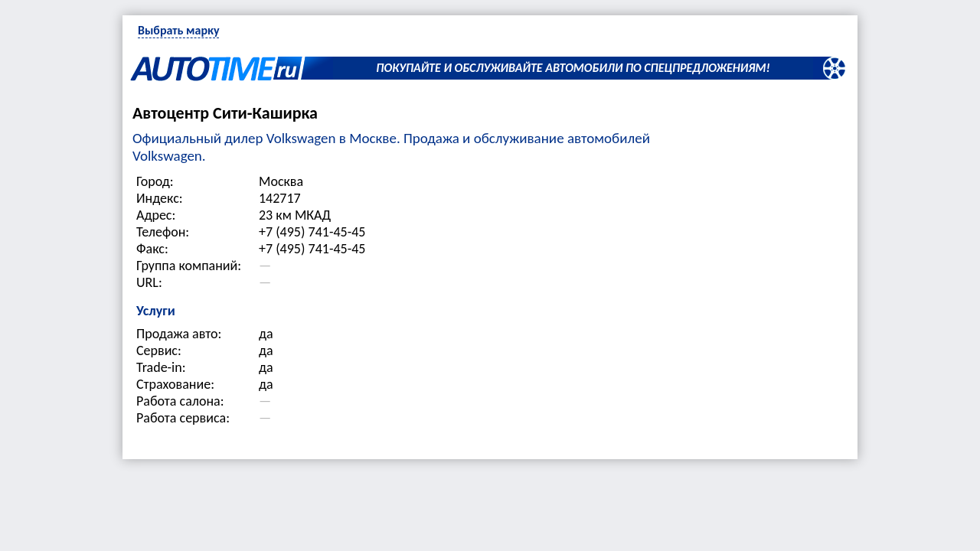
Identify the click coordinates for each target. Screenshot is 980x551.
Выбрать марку (178, 30)
